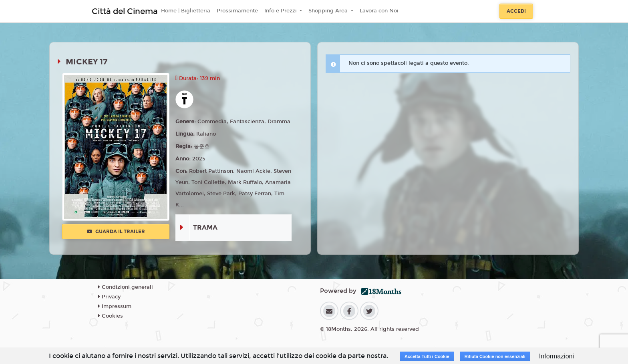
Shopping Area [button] (329, 11)
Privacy (109, 297)
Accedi (516, 11)
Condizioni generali (126, 287)
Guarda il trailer (116, 232)
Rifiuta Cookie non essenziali (495, 356)
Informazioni (557, 356)
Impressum (115, 306)
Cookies (111, 316)
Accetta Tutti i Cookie (427, 356)
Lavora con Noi (379, 11)
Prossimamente (237, 11)
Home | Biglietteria (186, 11)
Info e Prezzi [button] (281, 11)
